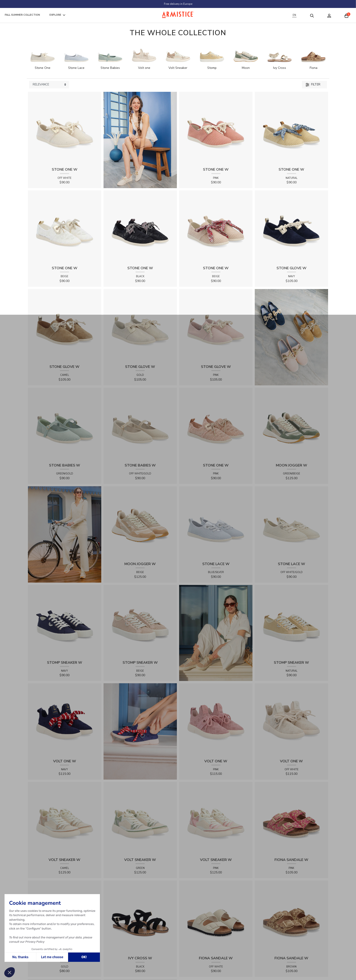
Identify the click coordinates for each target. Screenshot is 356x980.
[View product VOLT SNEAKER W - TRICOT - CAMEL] (65, 818)
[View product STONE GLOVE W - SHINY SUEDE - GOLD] (140, 325)
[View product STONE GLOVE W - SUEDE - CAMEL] (65, 325)
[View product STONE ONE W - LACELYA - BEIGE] (65, 227)
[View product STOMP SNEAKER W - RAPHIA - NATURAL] (291, 621)
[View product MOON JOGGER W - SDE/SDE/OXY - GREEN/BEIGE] (291, 424)
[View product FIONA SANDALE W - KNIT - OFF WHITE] (216, 917)
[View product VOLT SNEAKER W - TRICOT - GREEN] (140, 818)
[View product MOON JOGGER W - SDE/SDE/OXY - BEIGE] (140, 523)
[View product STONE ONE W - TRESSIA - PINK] (216, 128)
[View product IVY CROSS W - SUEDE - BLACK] (140, 917)
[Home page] (178, 15)
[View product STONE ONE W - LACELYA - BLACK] (140, 227)
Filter (313, 85)
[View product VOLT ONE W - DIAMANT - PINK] (216, 720)
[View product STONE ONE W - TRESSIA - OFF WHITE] (65, 128)
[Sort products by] (49, 85)
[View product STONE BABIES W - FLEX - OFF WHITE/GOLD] (140, 424)
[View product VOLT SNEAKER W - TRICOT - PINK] (216, 818)
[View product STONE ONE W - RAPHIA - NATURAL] (291, 128)
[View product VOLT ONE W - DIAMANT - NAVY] (65, 720)
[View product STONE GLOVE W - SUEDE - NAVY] (291, 227)
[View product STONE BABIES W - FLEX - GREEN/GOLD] (65, 424)
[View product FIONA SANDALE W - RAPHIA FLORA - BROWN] (291, 917)
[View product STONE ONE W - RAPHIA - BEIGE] (216, 227)
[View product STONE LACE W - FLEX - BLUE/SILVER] (216, 523)
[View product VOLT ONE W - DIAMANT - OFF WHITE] (291, 720)
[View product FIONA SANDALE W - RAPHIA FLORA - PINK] (291, 818)
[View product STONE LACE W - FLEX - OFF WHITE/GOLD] (291, 523)
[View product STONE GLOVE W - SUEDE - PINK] (216, 325)
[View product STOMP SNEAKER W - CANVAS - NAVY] (65, 621)
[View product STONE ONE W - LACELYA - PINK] (216, 424)
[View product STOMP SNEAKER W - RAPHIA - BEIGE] (140, 621)
